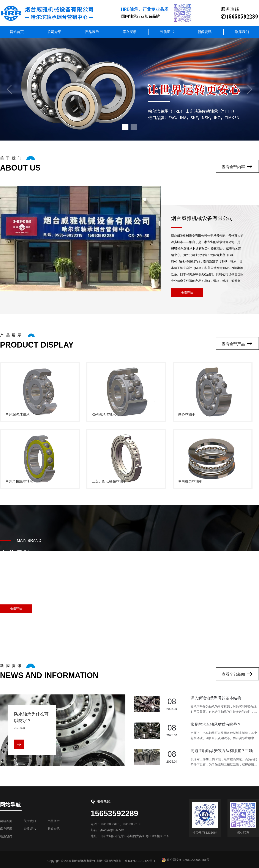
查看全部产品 (233, 344)
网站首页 (17, 32)
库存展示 (129, 32)
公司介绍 (54, 32)
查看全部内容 (233, 167)
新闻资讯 (205, 32)
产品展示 (92, 32)
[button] (125, 127)
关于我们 (30, 821)
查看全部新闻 (233, 674)
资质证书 (167, 32)
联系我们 (242, 32)
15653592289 (114, 813)
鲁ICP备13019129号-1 (140, 861)
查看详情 (187, 293)
